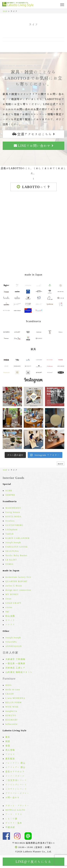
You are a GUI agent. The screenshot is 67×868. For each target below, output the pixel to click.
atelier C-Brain (14, 586)
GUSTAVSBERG (14, 525)
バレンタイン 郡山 (15, 763)
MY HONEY (12, 594)
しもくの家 (11, 818)
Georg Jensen (13, 512)
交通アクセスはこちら (33, 134)
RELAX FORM (13, 702)
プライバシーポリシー (17, 793)
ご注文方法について (16, 780)
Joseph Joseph (13, 542)
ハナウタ (10, 624)
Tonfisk (9, 534)
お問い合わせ (13, 797)
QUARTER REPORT (16, 581)
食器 (8, 745)
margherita (11, 711)
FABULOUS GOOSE (17, 547)
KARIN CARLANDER (17, 538)
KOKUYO (11, 715)
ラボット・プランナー (17, 805)
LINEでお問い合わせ (33, 146)
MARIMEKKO (13, 508)
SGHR (9, 490)
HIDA (9, 685)
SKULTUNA (12, 551)
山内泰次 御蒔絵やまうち (19, 672)
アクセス (10, 754)
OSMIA (9, 564)
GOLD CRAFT (13, 603)
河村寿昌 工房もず (15, 668)
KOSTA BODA (13, 516)
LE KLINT (11, 560)
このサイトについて (16, 789)
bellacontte (11, 724)
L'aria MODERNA (15, 698)
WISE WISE (12, 707)
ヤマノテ (10, 620)
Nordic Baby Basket (16, 555)
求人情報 (10, 750)
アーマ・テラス (14, 814)
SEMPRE (10, 495)
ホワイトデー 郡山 (15, 767)
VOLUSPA (11, 642)
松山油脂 (10, 616)
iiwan (8, 598)
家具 (8, 737)
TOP (5, 11)
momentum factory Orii (18, 577)
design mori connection (18, 590)
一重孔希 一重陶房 (15, 663)
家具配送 (10, 758)
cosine (9, 607)
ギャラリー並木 (14, 823)
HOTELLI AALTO (15, 810)
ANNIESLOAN (13, 646)
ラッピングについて (16, 784)
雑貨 (8, 741)
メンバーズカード (15, 776)
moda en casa (13, 689)
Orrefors (10, 521)
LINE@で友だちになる (33, 862)
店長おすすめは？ (15, 771)
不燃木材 (10, 827)
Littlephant (11, 529)
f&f (7, 611)
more (61, 464)
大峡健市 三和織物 (15, 659)
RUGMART (12, 720)
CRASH (10, 694)
